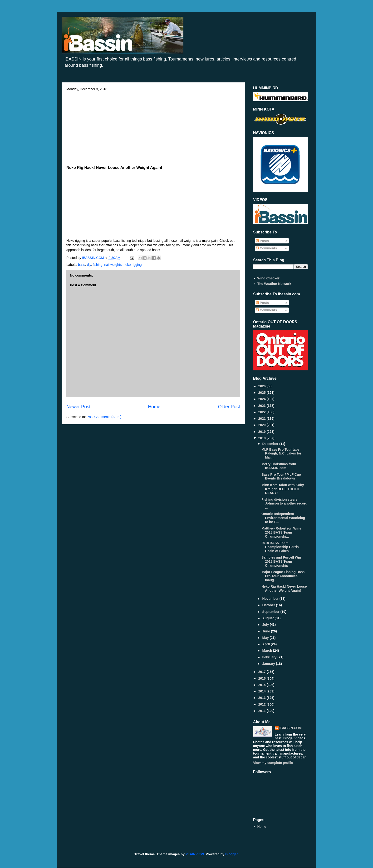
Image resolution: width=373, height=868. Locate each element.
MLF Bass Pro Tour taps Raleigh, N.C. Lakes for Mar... (281, 454)
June (267, 631)
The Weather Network (274, 284)
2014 (263, 691)
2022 (263, 412)
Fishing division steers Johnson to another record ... (284, 504)
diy (89, 265)
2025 (263, 393)
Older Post (229, 407)
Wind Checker (268, 278)
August (268, 618)
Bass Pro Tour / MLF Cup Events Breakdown (281, 477)
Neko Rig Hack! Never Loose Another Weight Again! (284, 588)
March (267, 651)
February (270, 657)
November (271, 599)
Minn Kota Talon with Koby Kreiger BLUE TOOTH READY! (283, 489)
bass (82, 265)
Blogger (231, 854)
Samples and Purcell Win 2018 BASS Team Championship (281, 561)
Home (154, 407)
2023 (263, 406)
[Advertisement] (153, 127)
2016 (263, 678)
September (271, 612)
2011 (263, 711)
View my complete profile (273, 763)
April (266, 644)
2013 (263, 698)
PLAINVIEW (195, 854)
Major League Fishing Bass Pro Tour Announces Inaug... (283, 576)
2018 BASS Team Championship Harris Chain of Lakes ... (280, 547)
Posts (262, 241)
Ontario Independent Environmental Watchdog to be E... (283, 518)
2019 (263, 432)
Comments (266, 248)
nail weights (113, 265)
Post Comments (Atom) (104, 417)
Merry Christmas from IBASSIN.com (279, 466)
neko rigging (133, 265)
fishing (98, 265)
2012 (263, 704)
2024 (263, 399)
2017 (263, 672)
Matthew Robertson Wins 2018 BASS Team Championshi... (281, 532)
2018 (263, 438)
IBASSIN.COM (93, 258)
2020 (263, 425)
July (266, 625)
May (266, 638)
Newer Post (78, 407)
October (269, 605)
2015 (263, 685)
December (271, 444)
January (269, 664)
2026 (263, 386)
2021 (263, 419)
